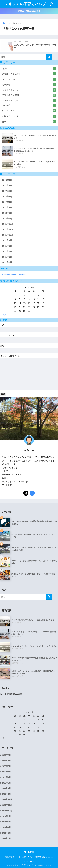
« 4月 (4, 315)
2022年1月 (7, 219)
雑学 (29, 122)
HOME (29, 852)
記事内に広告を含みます (29, 11)
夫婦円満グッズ (30, 90)
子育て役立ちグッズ (30, 100)
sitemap (50, 857)
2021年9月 (7, 240)
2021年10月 (8, 235)
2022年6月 (7, 191)
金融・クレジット (29, 116)
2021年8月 (7, 246)
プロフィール (29, 79)
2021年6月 (7, 257)
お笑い (29, 68)
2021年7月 (7, 252)
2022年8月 (7, 186)
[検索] (49, 57)
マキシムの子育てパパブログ (29, 4)
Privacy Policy (29, 862)
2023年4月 (7, 180)
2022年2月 (7, 213)
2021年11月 (8, 230)
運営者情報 (40, 857)
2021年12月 (8, 224)
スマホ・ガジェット (29, 74)
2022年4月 (7, 202)
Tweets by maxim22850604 (14, 275)
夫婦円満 (29, 85)
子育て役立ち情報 (29, 95)
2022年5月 (7, 197)
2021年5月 (7, 262)
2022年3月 (7, 208)
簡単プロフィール (13, 857)
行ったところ (29, 111)
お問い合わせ (28, 857)
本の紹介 (29, 105)
